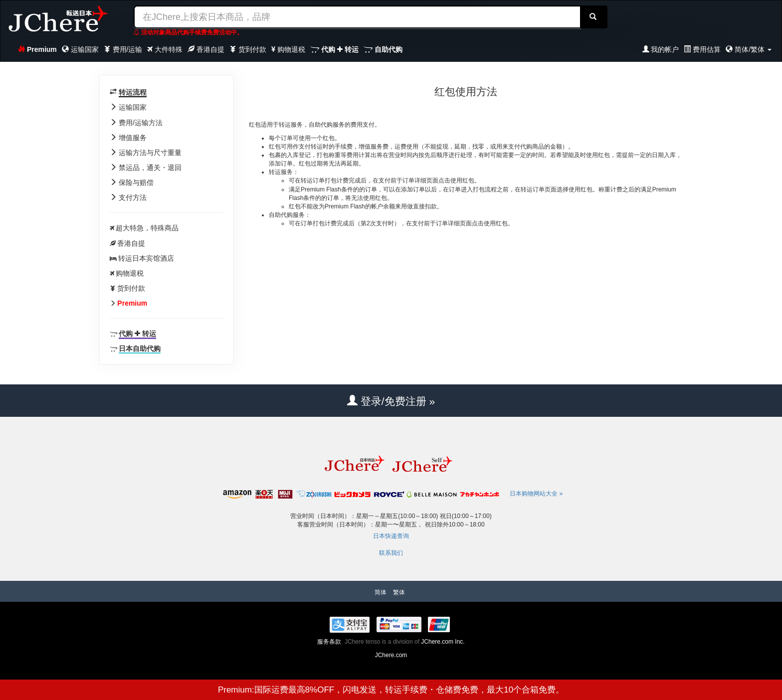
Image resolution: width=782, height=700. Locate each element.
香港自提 (206, 49)
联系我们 (391, 553)
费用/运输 (123, 49)
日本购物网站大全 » (536, 494)
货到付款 (248, 49)
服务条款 (329, 642)
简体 (381, 592)
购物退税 (288, 49)
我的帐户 (661, 49)
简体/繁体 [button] (749, 49)
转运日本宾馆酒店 (146, 258)
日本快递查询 (391, 536)
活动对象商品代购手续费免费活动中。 (188, 32)
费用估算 (702, 49)
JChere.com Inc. (443, 642)
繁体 (399, 592)
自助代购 (383, 49)
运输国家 (80, 49)
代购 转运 (334, 49)
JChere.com (391, 655)
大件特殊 (165, 49)
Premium (37, 49)
